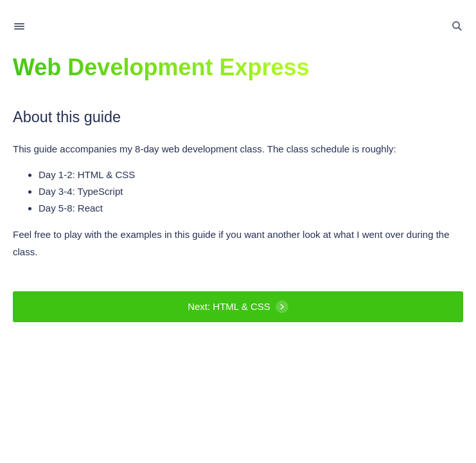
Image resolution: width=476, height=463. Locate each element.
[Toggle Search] (457, 26)
